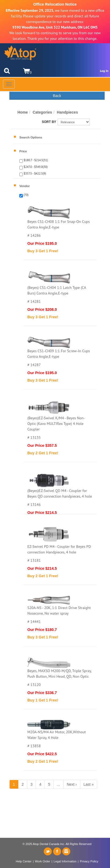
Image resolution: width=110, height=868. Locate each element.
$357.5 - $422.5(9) (34, 173)
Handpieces (67, 112)
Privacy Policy (89, 861)
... (58, 784)
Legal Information (65, 861)
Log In (104, 71)
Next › (72, 784)
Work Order (43, 861)
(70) (26, 195)
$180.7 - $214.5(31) (35, 160)
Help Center (24, 861)
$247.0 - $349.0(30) (35, 167)
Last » (89, 784)
